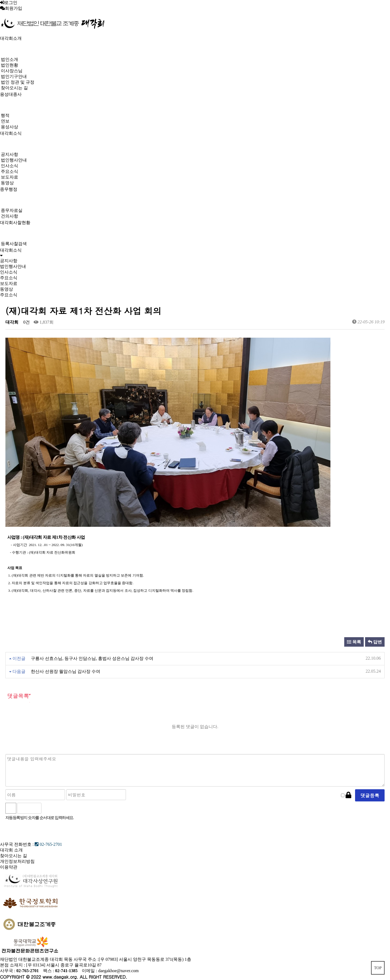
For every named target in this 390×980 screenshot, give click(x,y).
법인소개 (9, 59)
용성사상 (9, 127)
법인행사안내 (14, 160)
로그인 (11, 3)
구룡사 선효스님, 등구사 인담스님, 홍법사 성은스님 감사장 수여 (92, 658)
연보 (5, 121)
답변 (375, 642)
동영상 (7, 183)
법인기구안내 (14, 76)
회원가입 (14, 8)
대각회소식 (11, 133)
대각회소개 (11, 38)
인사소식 (9, 166)
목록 (354, 642)
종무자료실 (12, 210)
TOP (378, 968)
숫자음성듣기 (48, 808)
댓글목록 (17, 696)
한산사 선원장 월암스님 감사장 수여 (66, 671)
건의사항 (9, 216)
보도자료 (9, 177)
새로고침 (60, 808)
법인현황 (9, 65)
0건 (26, 322)
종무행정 (9, 189)
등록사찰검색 (14, 244)
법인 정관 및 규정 (18, 82)
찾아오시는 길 (14, 88)
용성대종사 (11, 94)
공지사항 (9, 154)
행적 (5, 115)
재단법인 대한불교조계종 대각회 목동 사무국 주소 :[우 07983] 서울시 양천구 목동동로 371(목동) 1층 (96, 959)
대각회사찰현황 (15, 223)
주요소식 (9, 171)
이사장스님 (12, 71)
